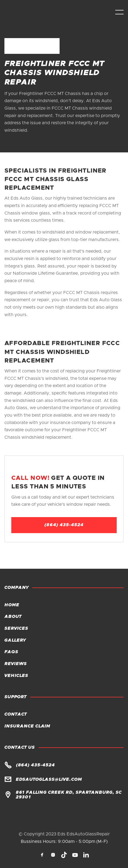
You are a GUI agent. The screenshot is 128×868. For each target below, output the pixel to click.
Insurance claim (27, 726)
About (13, 616)
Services (16, 628)
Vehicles (16, 676)
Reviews (16, 664)
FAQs (11, 652)
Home (12, 605)
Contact (16, 714)
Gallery (15, 640)
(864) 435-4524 (64, 525)
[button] (119, 12)
